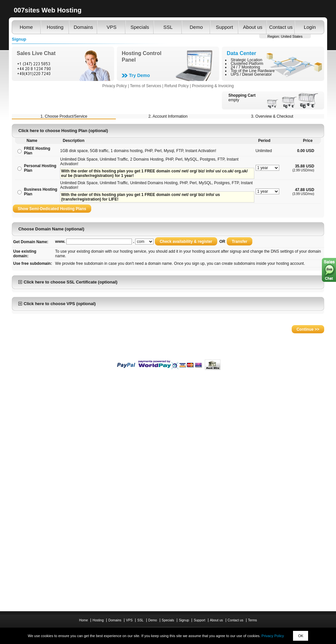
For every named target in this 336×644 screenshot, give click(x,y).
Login (310, 27)
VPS (112, 27)
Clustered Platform (247, 64)
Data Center (241, 53)
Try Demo (139, 75)
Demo (196, 27)
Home (26, 27)
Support (225, 27)
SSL (168, 27)
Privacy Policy (273, 636)
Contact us (281, 27)
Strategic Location (246, 60)
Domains (83, 27)
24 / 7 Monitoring (245, 67)
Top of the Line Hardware (253, 71)
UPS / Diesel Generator (251, 74)
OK (301, 636)
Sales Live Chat (36, 53)
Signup (184, 620)
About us (252, 27)
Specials (140, 27)
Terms (252, 620)
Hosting (55, 27)
